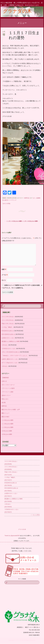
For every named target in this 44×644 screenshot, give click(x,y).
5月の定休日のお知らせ (8, 334)
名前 (4, 269)
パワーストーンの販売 (8, 388)
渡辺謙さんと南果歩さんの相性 (11, 341)
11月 (4, 32)
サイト (4, 280)
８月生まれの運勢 (7, 431)
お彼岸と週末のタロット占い (10, 359)
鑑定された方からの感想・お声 (11, 410)
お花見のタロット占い (8, 338)
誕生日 (6, 200)
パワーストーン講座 (7, 392)
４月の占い (5, 345)
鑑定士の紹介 (6, 417)
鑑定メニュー (6, 413)
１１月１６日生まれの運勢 (13, 221)
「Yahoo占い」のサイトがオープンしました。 (15, 356)
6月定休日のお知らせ (8, 331)
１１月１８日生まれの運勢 (31, 221)
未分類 (4, 403)
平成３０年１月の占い (8, 324)
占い (34, 198)
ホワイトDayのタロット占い (10, 363)
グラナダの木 (17, 12)
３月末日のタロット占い (9, 349)
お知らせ (4, 381)
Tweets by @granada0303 (12, 536)
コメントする (6, 204)
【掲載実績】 (6, 378)
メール (5, 275)
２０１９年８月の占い (8, 320)
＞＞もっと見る (35, 515)
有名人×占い (5, 399)
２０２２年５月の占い (8, 317)
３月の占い (5, 366)
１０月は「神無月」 (7, 327)
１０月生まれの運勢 (7, 420)
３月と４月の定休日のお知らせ (11, 352)
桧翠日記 (27, 198)
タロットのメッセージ (8, 385)
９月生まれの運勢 (7, 434)
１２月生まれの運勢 (7, 427)
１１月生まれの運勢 (7, 424)
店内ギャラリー (6, 395)
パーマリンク (13, 200)
